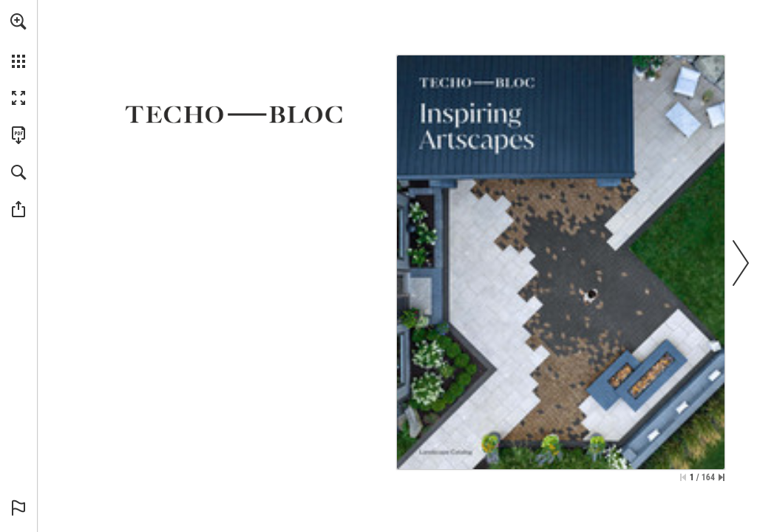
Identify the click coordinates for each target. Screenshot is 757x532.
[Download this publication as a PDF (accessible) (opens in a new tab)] (18, 135)
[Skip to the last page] (722, 477)
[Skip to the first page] (683, 477)
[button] (18, 21)
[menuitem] (18, 41)
